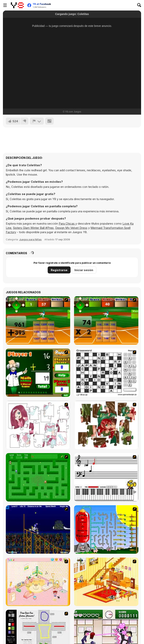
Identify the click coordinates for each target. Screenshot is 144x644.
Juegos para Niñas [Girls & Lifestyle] (30, 239)
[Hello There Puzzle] (38, 425)
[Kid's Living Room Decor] (106, 582)
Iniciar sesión (84, 270)
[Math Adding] (38, 373)
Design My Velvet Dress (71, 228)
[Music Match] (106, 477)
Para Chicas (67, 224)
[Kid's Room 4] (38, 582)
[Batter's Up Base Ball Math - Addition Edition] (38, 320)
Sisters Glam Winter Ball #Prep (33, 228)
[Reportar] (37, 121)
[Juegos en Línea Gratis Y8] (17, 5)
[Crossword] (106, 373)
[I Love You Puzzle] (106, 425)
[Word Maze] (38, 477)
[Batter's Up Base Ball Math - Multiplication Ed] (106, 320)
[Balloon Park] (106, 529)
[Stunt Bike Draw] (38, 529)
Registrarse (59, 270)
